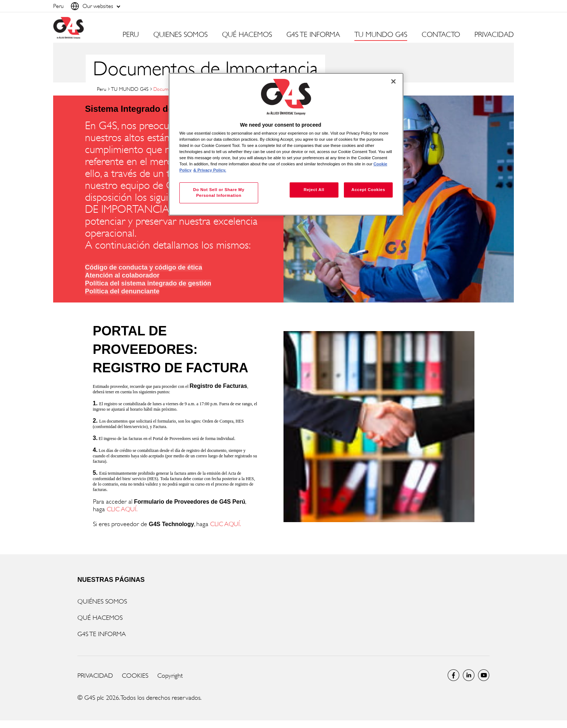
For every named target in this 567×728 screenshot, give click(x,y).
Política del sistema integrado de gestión (148, 283)
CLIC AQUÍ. (122, 509)
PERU (131, 35)
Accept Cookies (368, 190)
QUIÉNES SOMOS (102, 601)
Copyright (170, 676)
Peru (102, 89)
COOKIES (135, 676)
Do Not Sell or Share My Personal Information (219, 192)
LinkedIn (469, 675)
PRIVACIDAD (494, 35)
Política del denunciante (122, 291)
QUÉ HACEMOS (100, 618)
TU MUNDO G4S (130, 89)
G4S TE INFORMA (102, 634)
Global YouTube (484, 675)
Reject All (314, 190)
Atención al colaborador (122, 275)
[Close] (393, 81)
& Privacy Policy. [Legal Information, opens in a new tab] (210, 170)
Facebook (453, 675)
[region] (286, 144)
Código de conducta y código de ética (144, 267)
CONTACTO (441, 35)
